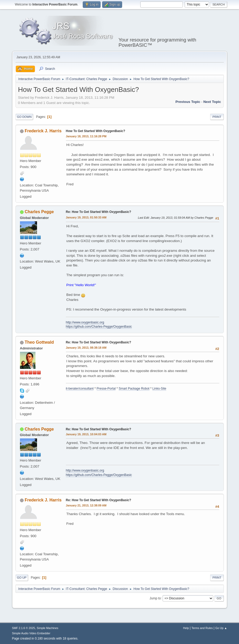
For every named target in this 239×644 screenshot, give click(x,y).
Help (186, 628)
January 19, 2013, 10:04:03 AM (86, 434)
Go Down (24, 117)
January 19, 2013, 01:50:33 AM (86, 217)
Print (217, 117)
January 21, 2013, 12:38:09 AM (86, 505)
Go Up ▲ (221, 628)
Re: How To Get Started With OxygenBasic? (99, 212)
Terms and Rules (202, 628)
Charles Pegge (39, 212)
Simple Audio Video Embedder (31, 633)
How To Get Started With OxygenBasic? (96, 131)
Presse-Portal (106, 389)
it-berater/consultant (80, 389)
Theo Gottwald (39, 342)
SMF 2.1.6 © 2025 (24, 628)
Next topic (212, 102)
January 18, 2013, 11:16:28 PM (86, 136)
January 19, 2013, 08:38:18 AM (86, 348)
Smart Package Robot (134, 389)
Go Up (22, 578)
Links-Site (159, 389)
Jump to (155, 598)
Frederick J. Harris (43, 131)
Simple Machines (48, 628)
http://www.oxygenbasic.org (85, 322)
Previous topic (188, 102)
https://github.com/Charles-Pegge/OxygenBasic (99, 327)
